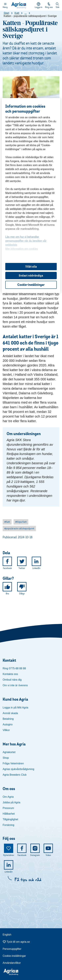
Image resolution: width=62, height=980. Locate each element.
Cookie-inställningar (14, 956)
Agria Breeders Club (15, 775)
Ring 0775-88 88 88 (14, 668)
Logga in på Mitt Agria (15, 708)
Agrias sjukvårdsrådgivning (18, 769)
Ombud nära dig (12, 680)
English (7, 935)
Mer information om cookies (22, 249)
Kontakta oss (10, 674)
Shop (6, 758)
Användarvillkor (12, 963)
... (26, 13)
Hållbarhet (9, 814)
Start (6, 13)
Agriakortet (9, 752)
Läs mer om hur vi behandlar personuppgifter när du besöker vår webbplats (26, 241)
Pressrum (8, 808)
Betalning (8, 719)
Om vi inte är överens (15, 685)
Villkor (6, 730)
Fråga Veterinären (13, 763)
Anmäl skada (10, 713)
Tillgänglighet (10, 819)
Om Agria (8, 797)
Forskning (8, 825)
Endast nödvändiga (31, 276)
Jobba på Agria (11, 802)
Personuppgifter (12, 949)
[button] (7, 522)
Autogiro (8, 724)
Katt (17, 13)
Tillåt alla (31, 267)
